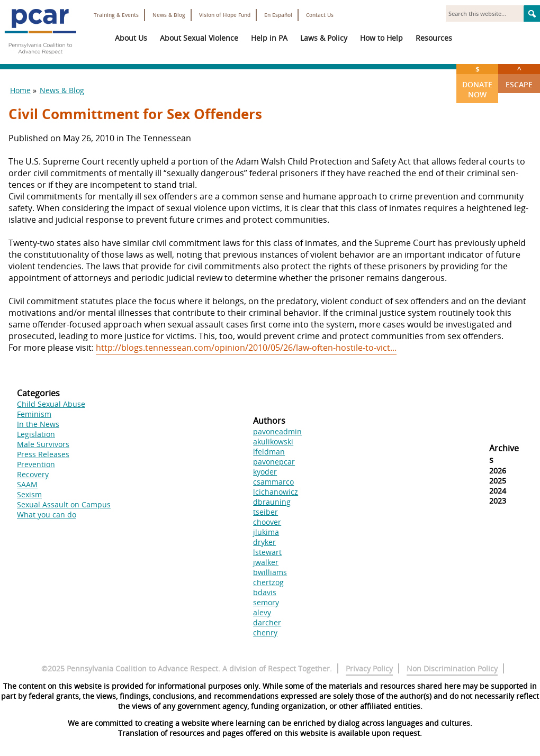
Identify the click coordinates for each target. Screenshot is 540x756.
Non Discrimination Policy (452, 668)
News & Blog (169, 15)
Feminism (34, 414)
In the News (38, 424)
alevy (262, 612)
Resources (434, 38)
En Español (278, 15)
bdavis (265, 592)
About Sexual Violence (199, 38)
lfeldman (269, 452)
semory (266, 602)
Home (20, 90)
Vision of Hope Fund (225, 15)
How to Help (381, 38)
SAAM (27, 484)
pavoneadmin (277, 431)
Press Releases (43, 454)
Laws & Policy (324, 38)
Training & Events (116, 15)
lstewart (267, 552)
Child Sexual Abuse (51, 404)
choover (267, 522)
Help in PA (269, 38)
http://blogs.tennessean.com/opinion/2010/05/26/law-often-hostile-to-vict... (246, 348)
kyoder (265, 472)
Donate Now (477, 82)
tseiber (265, 512)
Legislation (36, 434)
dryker (264, 542)
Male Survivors (43, 444)
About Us (131, 38)
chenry (265, 632)
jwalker (266, 562)
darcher (267, 622)
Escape (519, 77)
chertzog (268, 582)
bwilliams (270, 572)
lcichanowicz (276, 492)
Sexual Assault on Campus (64, 504)
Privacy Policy (369, 668)
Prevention (36, 464)
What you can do (47, 514)
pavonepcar (274, 462)
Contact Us (320, 15)
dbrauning (272, 502)
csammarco (273, 482)
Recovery (33, 474)
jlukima (266, 532)
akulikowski (273, 441)
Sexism (29, 494)
